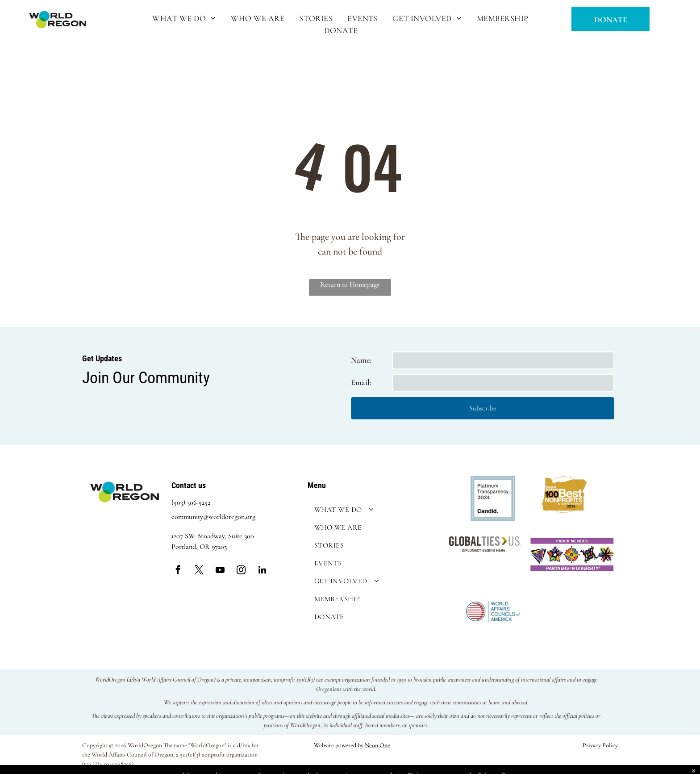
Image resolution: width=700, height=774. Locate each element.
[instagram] (241, 571)
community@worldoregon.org (213, 517)
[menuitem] (185, 19)
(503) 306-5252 (191, 502)
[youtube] (220, 571)
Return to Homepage (350, 284)
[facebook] (178, 571)
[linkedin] (262, 571)
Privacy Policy (600, 745)
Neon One (377, 745)
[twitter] (199, 571)
